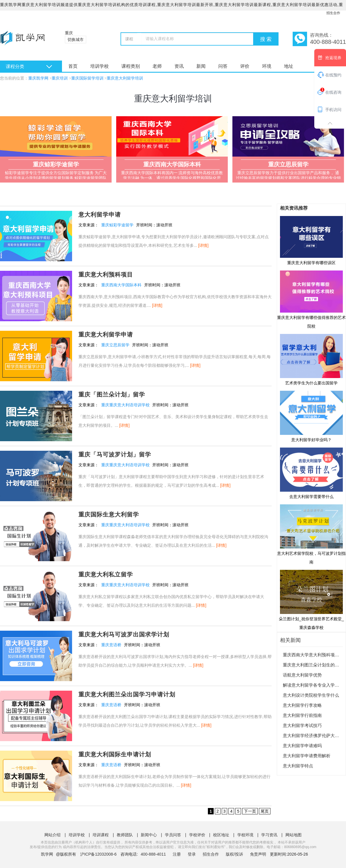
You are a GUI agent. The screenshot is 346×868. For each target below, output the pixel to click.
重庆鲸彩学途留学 (117, 225)
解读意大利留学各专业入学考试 (313, 685)
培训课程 (101, 835)
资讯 (179, 66)
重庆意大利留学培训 (125, 78)
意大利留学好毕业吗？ (311, 416)
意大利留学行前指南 (302, 715)
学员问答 (173, 835)
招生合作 (333, 13)
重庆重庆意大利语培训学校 (125, 405)
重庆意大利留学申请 (106, 335)
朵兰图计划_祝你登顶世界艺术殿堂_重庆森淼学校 (311, 600)
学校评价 (197, 835)
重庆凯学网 (38, 78)
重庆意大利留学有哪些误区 (311, 240)
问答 (223, 66)
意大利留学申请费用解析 (307, 756)
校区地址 (221, 835)
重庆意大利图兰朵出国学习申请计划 (127, 694)
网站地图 (294, 835)
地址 (289, 66)
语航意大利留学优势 (302, 675)
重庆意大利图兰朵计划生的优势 (313, 665)
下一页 (250, 811)
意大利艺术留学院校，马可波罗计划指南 (311, 534)
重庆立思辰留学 (115, 345)
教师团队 (125, 835)
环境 (267, 66)
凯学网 (47, 854)
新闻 (201, 66)
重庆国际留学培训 (87, 78)
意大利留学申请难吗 (302, 746)
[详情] (203, 245)
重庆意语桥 (111, 645)
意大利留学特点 (298, 766)
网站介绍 (52, 835)
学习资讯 (269, 835)
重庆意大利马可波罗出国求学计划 (124, 634)
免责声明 (258, 854)
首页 (73, 66)
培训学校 (99, 66)
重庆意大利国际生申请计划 (115, 754)
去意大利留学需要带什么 (311, 473)
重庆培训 (60, 78)
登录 (192, 854)
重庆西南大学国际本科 (121, 285)
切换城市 (76, 40)
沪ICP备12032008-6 (98, 854)
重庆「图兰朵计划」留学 (112, 394)
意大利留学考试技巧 (302, 725)
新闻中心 (149, 835)
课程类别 (131, 66)
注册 (177, 854)
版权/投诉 (234, 854)
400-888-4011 (154, 854)
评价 (245, 66)
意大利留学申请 (100, 215)
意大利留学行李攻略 (302, 705)
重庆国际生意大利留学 (109, 514)
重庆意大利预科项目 (106, 275)
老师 (157, 66)
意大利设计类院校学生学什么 (311, 695)
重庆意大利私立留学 (106, 574)
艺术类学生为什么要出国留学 (311, 359)
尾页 (265, 811)
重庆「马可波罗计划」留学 (115, 454)
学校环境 (245, 835)
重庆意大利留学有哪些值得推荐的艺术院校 (311, 299)
